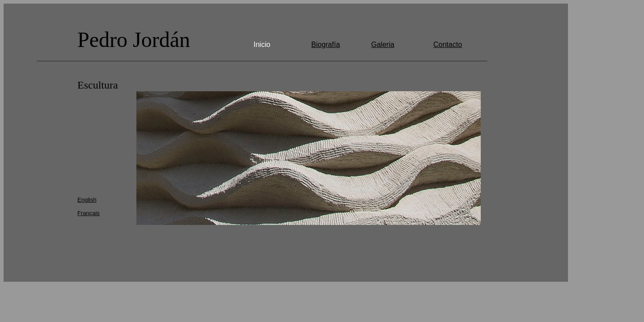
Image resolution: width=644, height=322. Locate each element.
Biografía (326, 44)
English (87, 200)
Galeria (383, 44)
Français (89, 213)
